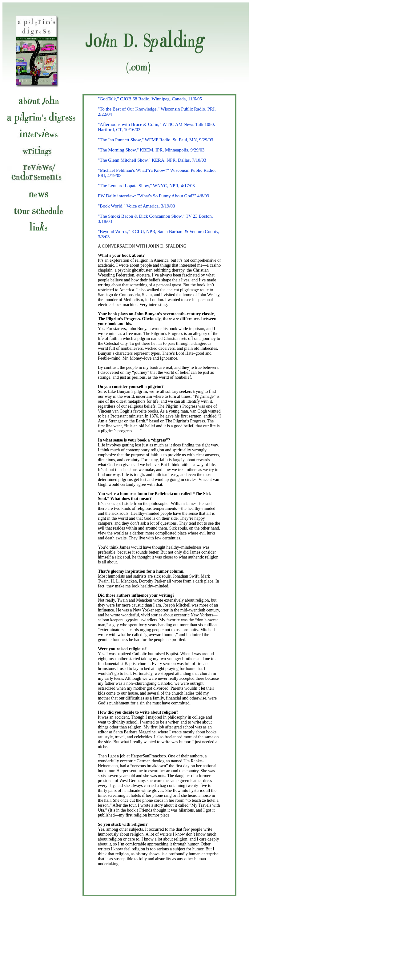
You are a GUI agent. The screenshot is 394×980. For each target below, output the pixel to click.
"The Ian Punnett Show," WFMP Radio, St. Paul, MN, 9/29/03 (156, 140)
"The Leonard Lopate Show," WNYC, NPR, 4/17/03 (146, 186)
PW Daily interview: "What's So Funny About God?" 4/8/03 (153, 196)
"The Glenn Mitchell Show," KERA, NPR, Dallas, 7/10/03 (152, 160)
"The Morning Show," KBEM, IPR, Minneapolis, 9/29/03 (151, 150)
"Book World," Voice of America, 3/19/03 (137, 206)
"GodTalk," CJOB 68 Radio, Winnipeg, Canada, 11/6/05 (150, 99)
